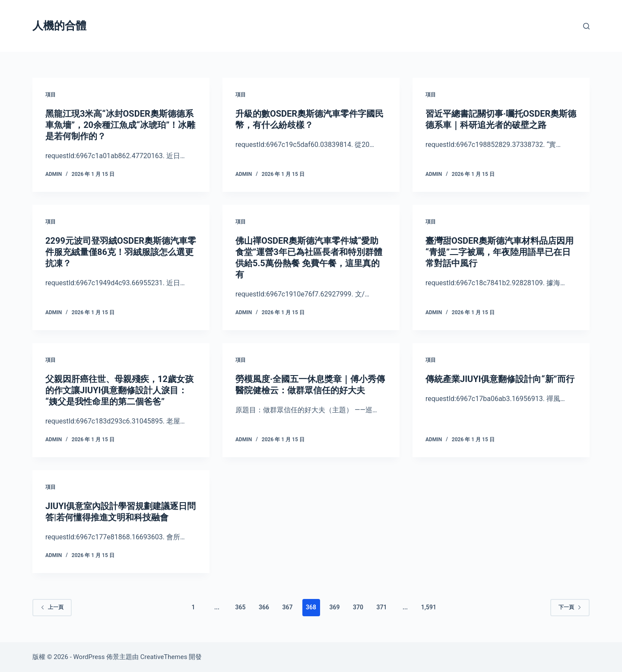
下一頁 (570, 607)
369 (334, 607)
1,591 (429, 607)
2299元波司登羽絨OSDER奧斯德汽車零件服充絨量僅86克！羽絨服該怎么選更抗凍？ (121, 252)
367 (288, 607)
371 (381, 607)
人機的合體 (59, 26)
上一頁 (52, 607)
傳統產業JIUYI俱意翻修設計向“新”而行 (500, 379)
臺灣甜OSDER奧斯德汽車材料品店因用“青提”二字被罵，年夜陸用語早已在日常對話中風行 (500, 252)
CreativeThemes (164, 657)
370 (358, 607)
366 (264, 607)
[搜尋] (586, 26)
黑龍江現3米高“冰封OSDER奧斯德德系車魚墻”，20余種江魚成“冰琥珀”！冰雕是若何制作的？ (120, 125)
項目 (51, 95)
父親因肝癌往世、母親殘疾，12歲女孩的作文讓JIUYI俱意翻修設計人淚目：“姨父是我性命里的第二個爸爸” (119, 390)
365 (241, 607)
